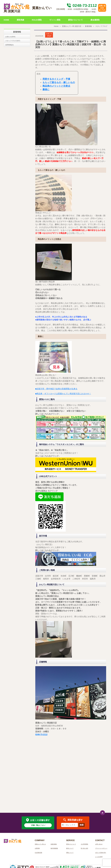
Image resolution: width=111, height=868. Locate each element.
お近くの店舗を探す (101, 853)
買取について (70, 853)
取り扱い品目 (84, 848)
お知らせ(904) (10, 37)
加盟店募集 (54, 844)
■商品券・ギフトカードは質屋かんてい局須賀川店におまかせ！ (63, 394)
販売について (70, 848)
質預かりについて (75, 20)
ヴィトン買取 (55, 20)
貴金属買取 (95, 20)
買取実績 (20, 20)
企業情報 (37, 848)
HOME (6, 20)
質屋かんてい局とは (40, 844)
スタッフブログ (101, 26)
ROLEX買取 (37, 20)
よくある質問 (99, 857)
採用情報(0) (9, 45)
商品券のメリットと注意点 (56, 86)
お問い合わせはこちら (102, 8)
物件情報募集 (54, 848)
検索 (82, 825)
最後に (46, 89)
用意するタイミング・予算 (56, 79)
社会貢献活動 (38, 853)
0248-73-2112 (82, 5)
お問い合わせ (99, 844)
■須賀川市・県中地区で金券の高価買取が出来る (56, 389)
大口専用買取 (84, 844)
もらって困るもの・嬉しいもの (59, 82)
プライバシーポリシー (101, 848)
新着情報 (88, 26)
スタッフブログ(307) (13, 41)
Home (56, 26)
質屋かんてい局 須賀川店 (72, 26)
